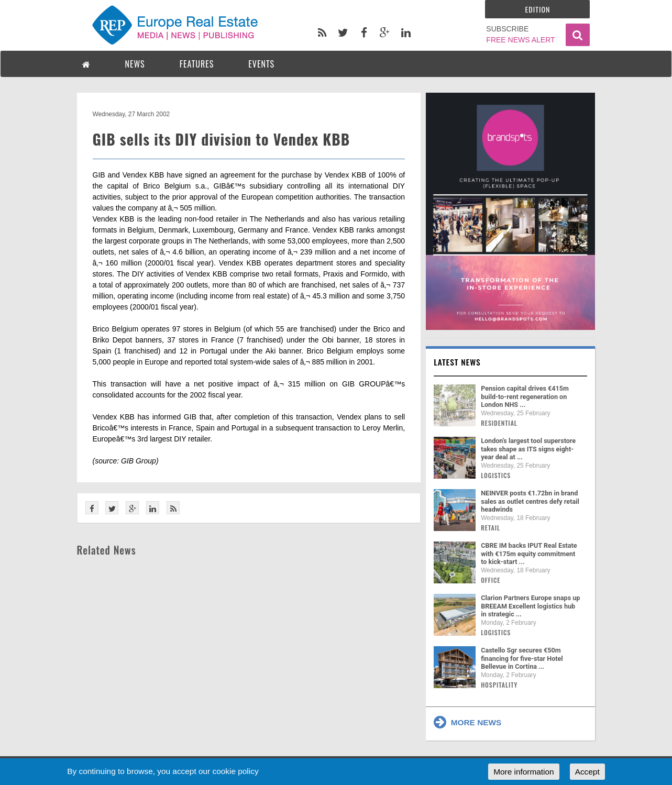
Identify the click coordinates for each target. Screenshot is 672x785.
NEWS (135, 64)
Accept (587, 772)
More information (524, 772)
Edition (538, 9)
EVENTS (261, 64)
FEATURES (197, 64)
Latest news (457, 362)
